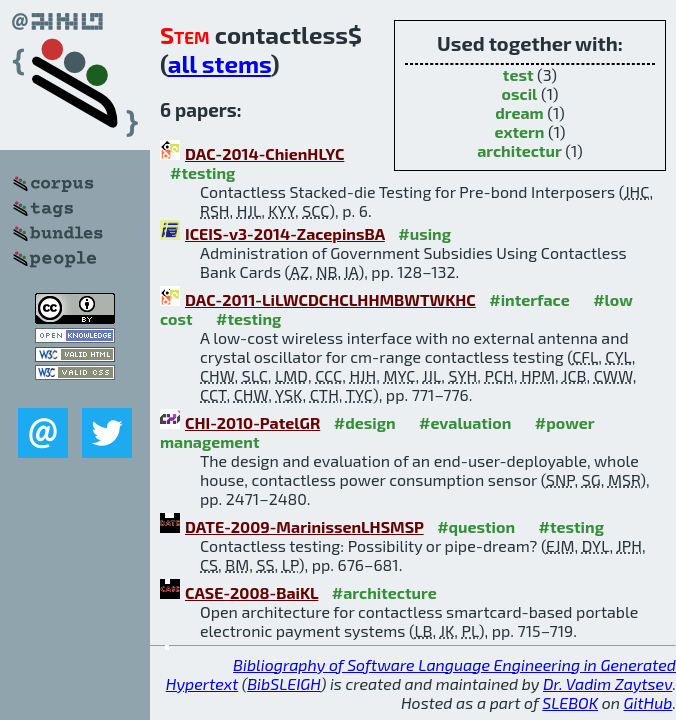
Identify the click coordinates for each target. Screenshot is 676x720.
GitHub (648, 702)
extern (519, 131)
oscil (520, 93)
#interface (529, 299)
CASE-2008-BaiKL (251, 592)
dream (519, 112)
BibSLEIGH (283, 683)
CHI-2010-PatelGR (252, 422)
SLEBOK (570, 702)
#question (476, 526)
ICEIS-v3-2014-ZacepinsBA (285, 233)
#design (365, 422)
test (518, 74)
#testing (202, 172)
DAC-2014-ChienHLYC (264, 153)
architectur (519, 150)
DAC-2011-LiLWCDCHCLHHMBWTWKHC (330, 299)
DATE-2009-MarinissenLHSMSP (304, 526)
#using (424, 233)
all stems (219, 63)
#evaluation (465, 422)
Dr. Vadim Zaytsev (607, 683)
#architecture (384, 592)
